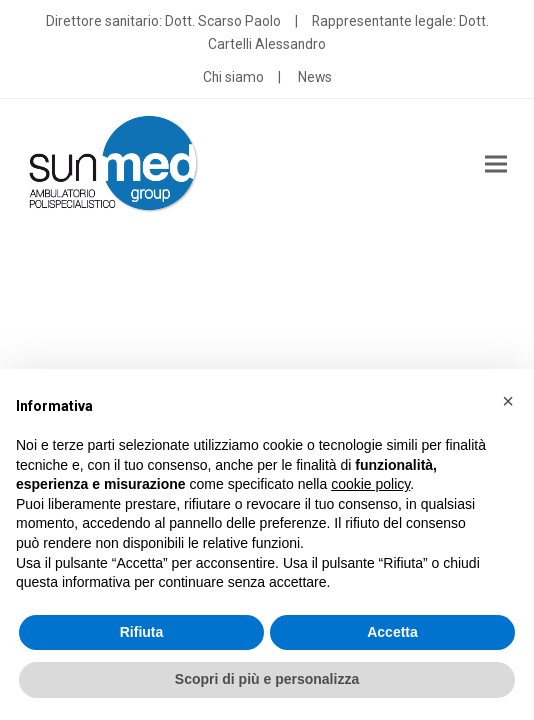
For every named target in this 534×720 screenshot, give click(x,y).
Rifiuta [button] (142, 632)
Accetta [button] (392, 632)
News (315, 77)
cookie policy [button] (370, 484)
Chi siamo (233, 77)
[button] (496, 164)
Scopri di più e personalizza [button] (267, 679)
